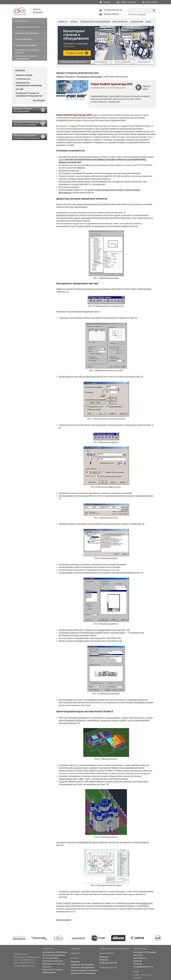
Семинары (104, 957)
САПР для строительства (116, 77)
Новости (63, 22)
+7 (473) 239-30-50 (113, 10)
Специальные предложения (95, 22)
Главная (107, 2)
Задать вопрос (111, 14)
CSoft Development (117, 88)
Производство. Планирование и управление (29, 84)
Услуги (74, 22)
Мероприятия (120, 22)
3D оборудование (50, 958)
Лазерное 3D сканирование (83, 973)
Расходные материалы (53, 961)
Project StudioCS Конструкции (109, 190)
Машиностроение (24, 75)
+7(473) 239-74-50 (27, 963)
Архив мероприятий (108, 963)
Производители (108, 968)
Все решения (39, 100)
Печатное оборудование (54, 955)
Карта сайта (152, 2)
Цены (148, 22)
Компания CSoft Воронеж (145, 952)
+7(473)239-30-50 (26, 960)
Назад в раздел (64, 920)
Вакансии (138, 961)
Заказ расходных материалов (84, 970)
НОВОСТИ (76, 953)
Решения (20, 70)
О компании (136, 22)
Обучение (75, 962)
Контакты (138, 955)
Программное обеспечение (89, 77)
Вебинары (104, 960)
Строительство (23, 79)
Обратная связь (129, 2)
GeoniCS (145, 903)
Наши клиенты (140, 958)
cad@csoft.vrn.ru (28, 966)
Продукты (70, 77)
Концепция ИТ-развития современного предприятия (29, 94)
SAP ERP (20, 89)
